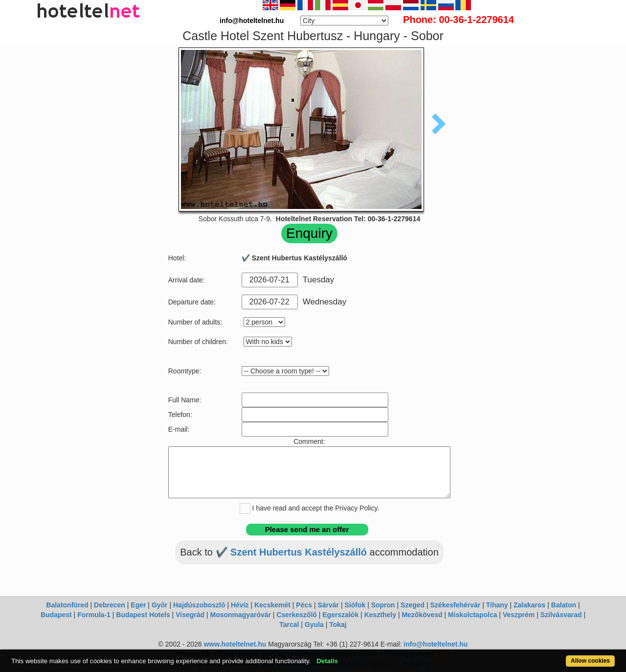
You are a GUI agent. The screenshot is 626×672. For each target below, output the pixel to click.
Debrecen (110, 605)
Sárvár (328, 605)
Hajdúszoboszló (199, 605)
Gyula (314, 625)
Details (327, 661)
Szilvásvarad (561, 615)
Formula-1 (94, 615)
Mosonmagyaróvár (240, 615)
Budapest (56, 615)
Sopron (383, 605)
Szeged (413, 605)
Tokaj (338, 625)
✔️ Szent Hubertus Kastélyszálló (293, 552)
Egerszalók (340, 615)
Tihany (497, 605)
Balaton (564, 605)
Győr (160, 605)
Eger (138, 605)
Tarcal (289, 625)
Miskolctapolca (472, 615)
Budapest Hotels (143, 615)
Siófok (355, 605)
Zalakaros (529, 605)
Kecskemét (272, 605)
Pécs (304, 605)
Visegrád (190, 615)
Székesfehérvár (456, 605)
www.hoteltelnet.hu (235, 644)
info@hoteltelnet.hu (436, 644)
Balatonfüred (67, 605)
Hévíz (240, 605)
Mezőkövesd (422, 615)
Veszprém (519, 615)
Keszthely (380, 615)
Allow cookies (590, 661)
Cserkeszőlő (296, 615)
